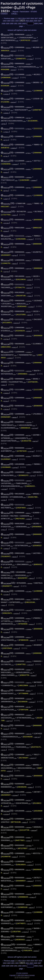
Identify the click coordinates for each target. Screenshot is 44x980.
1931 (16, 24)
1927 (39, 21)
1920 (9, 21)
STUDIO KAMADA (22, 973)
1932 (20, 24)
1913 (20, 18)
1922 (17, 21)
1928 (3, 24)
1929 (7, 24)
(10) (7, 34)
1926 (35, 21)
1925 (31, 21)
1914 (24, 18)
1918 (40, 18)
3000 (36, 24)
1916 (32, 18)
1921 (13, 21)
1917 (36, 18)
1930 (12, 24)
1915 (28, 18)
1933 (24, 24)
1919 (5, 21)
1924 (27, 21)
